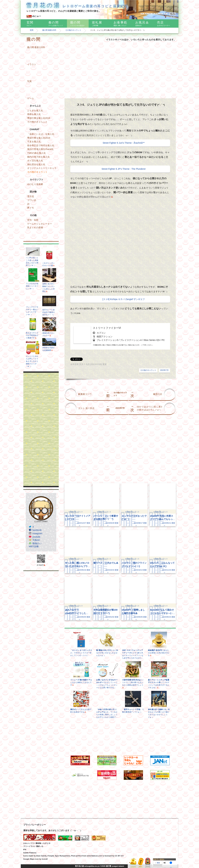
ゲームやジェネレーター (40, 224)
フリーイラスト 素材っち (33, 846)
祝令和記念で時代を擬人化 (41, 145)
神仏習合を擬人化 (36, 164)
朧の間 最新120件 (49, 30)
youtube (37, 537)
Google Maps (29, 859)
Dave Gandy (41, 856)
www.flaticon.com (95, 856)
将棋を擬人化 (34, 114)
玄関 (32, 30)
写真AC (36, 540)
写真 (29, 81)
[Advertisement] (41, 429)
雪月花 (31, 196)
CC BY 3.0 (119, 856)
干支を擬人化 (34, 142)
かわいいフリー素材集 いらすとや (37, 843)
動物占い (37, 543)
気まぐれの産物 (35, 227)
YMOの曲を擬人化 (37, 153)
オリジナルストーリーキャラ (42, 168)
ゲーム (31, 98)
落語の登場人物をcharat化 (40, 149)
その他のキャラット (73, 30)
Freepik (51, 856)
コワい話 (32, 200)
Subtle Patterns (30, 853)
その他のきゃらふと (37, 122)
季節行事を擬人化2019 (39, 138)
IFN (25, 850)
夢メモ (31, 208)
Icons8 (45, 859)
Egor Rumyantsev (62, 856)
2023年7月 (164, 370)
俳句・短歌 (33, 220)
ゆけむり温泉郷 (35, 184)
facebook (37, 530)
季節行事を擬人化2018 (39, 118)
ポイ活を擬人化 (35, 161)
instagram (37, 533)
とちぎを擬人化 (35, 111)
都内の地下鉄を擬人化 (38, 157)
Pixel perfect (76, 856)
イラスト (32, 64)
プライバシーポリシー (35, 825)
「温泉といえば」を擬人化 (41, 134)
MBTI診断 (34, 546)
